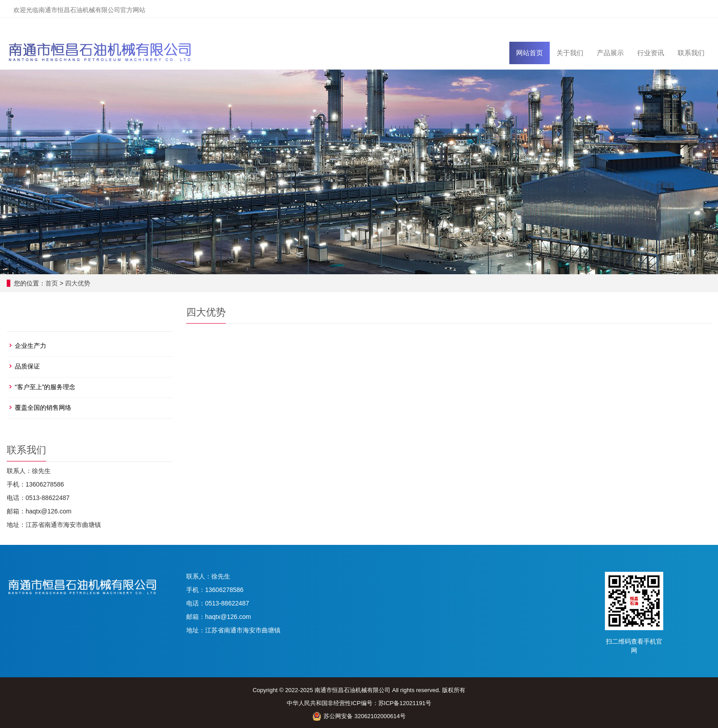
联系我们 (691, 53)
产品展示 (610, 53)
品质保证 (27, 366)
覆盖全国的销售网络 (43, 408)
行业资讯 (651, 53)
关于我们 (570, 53)
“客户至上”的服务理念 (45, 387)
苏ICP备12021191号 (405, 703)
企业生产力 (31, 346)
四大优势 (78, 283)
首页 (52, 283)
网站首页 (530, 53)
